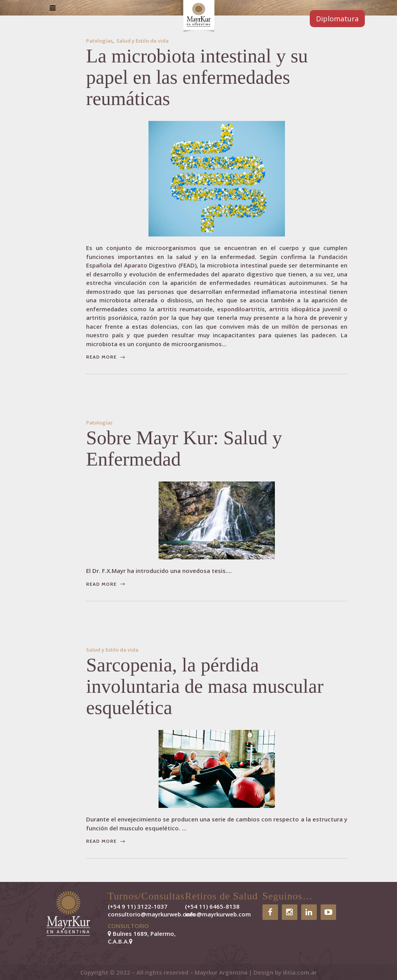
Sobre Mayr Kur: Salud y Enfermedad (184, 448)
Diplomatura (337, 19)
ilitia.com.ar (300, 972)
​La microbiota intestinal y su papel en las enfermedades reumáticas (197, 77)
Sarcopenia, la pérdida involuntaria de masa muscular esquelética (205, 686)
